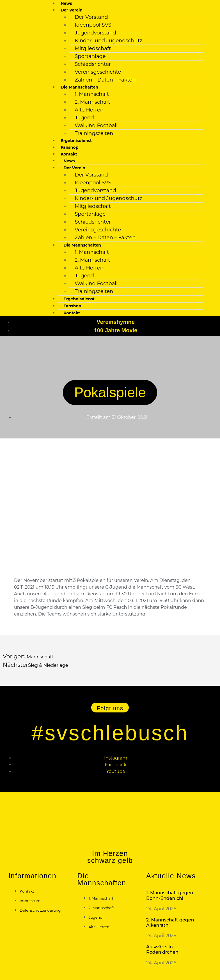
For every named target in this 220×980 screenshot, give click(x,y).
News (66, 3)
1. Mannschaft (92, 94)
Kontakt (72, 313)
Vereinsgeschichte (98, 72)
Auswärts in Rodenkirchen (162, 949)
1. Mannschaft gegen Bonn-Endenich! (170, 895)
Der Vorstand (91, 17)
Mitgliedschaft (93, 48)
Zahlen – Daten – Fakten (105, 80)
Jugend (84, 118)
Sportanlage (90, 56)
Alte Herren (89, 110)
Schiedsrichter (93, 64)
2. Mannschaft (92, 102)
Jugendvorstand (95, 33)
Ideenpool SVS (93, 25)
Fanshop (69, 147)
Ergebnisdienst (76, 141)
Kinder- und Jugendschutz (108, 41)
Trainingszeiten (94, 133)
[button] (110, 708)
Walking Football (96, 126)
